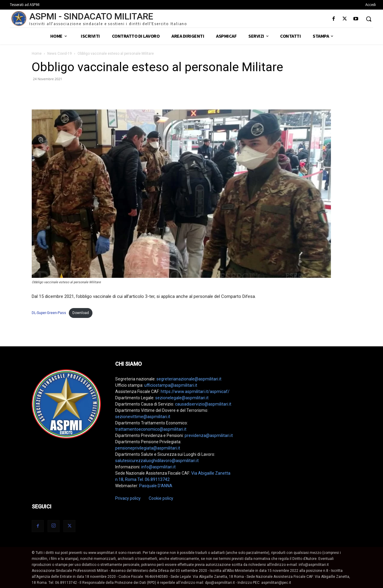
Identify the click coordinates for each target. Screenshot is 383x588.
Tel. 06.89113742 (153, 479)
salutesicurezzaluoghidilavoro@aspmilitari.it (157, 461)
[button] (369, 19)
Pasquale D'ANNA (156, 486)
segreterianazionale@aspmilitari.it (189, 379)
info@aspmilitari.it (158, 467)
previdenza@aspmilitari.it (209, 435)
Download (81, 313)
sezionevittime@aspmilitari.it (143, 417)
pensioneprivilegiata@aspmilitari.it (148, 448)
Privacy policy (128, 498)
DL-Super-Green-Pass (49, 313)
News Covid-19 (60, 54)
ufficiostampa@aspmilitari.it (171, 385)
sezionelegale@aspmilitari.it (182, 398)
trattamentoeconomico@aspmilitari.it (151, 429)
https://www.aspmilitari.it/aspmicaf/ (195, 392)
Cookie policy (161, 498)
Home (37, 54)
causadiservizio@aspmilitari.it (203, 404)
